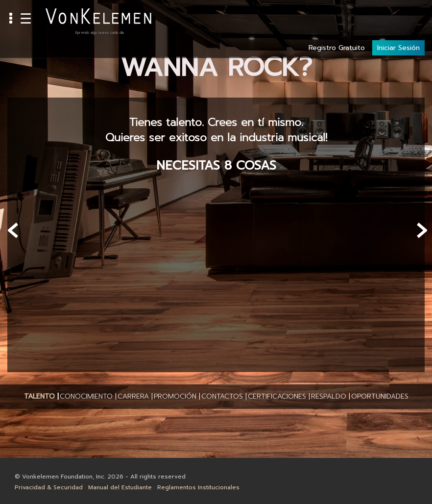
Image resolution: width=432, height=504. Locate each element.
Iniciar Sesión (398, 15)
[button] (39, 397)
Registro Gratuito (337, 15)
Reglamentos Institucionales (198, 487)
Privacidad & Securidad (49, 487)
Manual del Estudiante (120, 487)
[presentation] (13, 230)
